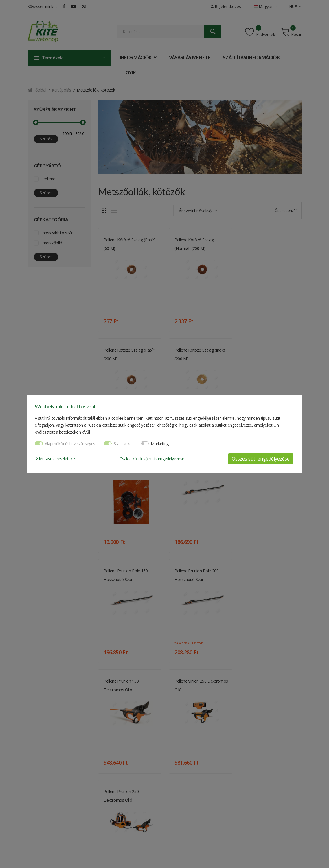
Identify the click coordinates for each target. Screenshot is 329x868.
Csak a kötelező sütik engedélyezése (152, 459)
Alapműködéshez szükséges (70, 444)
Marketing (160, 444)
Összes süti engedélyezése (261, 459)
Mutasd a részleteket (56, 459)
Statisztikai (123, 444)
